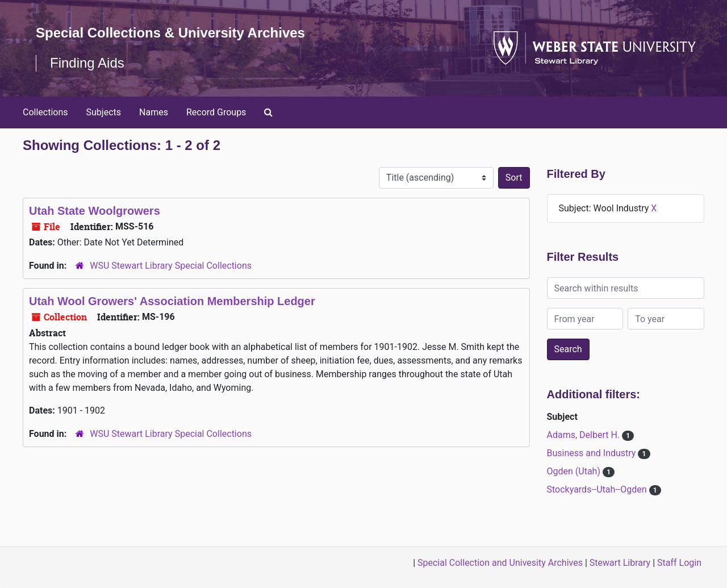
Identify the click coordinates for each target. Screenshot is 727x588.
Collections (45, 112)
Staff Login (679, 563)
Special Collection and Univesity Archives (500, 563)
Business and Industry (593, 453)
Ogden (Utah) (575, 471)
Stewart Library (620, 563)
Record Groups (216, 112)
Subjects (104, 112)
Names (154, 112)
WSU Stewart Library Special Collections (171, 266)
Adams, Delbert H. (585, 435)
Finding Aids (87, 63)
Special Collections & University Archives (170, 33)
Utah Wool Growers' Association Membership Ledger (172, 301)
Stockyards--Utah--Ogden (598, 489)
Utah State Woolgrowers (95, 211)
